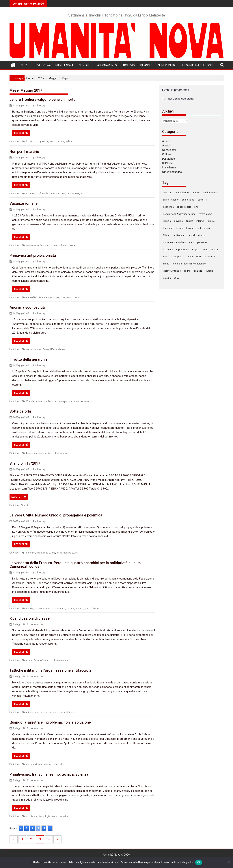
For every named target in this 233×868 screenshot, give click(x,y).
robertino (76, 297)
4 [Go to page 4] (44, 828)
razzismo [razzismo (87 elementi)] (168, 250)
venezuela (58, 764)
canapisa (49, 297)
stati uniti (63, 712)
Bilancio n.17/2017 (25, 463)
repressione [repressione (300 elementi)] (183, 250)
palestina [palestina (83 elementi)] (202, 242)
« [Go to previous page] (21, 828)
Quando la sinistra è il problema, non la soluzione (50, 722)
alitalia (29, 660)
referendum (63, 660)
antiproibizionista (34, 297)
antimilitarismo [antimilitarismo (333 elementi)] (171, 200)
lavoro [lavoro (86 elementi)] (180, 228)
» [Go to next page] (50, 828)
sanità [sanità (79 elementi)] (166, 256)
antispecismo (66, 401)
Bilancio (146, 65)
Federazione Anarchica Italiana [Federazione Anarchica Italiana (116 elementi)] (179, 214)
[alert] (192, 99)
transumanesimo (60, 816)
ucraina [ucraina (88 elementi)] (167, 278)
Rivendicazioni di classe (30, 618)
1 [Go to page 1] (27, 828)
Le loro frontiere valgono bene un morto (43, 100)
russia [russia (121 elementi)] (215, 250)
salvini (69, 141)
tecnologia (45, 816)
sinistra (47, 764)
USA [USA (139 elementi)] (176, 278)
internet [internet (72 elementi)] (200, 221)
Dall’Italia (167, 163)
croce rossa (41, 608)
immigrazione (41, 141)
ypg (82, 194)
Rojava (62, 194)
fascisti (44, 712)
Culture (166, 154)
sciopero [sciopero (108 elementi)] (178, 256)
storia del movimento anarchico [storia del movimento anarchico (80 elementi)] (189, 264)
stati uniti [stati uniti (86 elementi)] (210, 256)
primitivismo (32, 816)
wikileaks (60, 349)
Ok (199, 862)
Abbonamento (107, 65)
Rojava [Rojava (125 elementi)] (196, 250)
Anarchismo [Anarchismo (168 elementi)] (182, 193)
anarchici (30, 194)
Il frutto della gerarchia (29, 359)
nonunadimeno (61, 245)
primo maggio (64, 553)
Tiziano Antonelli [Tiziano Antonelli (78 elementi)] (172, 271)
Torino (95, 608)
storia (75, 553)
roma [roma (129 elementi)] (205, 250)
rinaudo (79, 608)
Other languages (172, 172)
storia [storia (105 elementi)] (166, 264)
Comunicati (169, 150)
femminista (46, 245)
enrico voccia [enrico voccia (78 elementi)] (184, 207)
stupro (88, 608)
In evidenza (169, 168)
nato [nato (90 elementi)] (192, 242)
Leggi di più (21, 133)
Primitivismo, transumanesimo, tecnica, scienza (49, 774)
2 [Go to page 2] (32, 828)
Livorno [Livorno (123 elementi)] (190, 228)
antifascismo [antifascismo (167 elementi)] (210, 193)
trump (72, 712)
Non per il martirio (24, 152)
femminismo (32, 245)
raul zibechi (36, 764)
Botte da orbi (20, 411)
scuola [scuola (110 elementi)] (189, 256)
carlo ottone (49, 553)
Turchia (70, 194)
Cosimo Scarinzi (42, 660)
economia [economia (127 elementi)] (168, 207)
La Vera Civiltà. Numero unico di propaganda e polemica (56, 515)
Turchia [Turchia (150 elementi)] (209, 271)
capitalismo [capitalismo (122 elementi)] (188, 200)
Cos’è (25, 65)
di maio (29, 141)
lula (27, 764)
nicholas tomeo (82, 401)
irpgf (39, 194)
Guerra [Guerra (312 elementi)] (190, 221)
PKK (55, 194)
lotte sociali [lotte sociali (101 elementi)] (204, 228)
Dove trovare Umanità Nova (54, 65)
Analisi (166, 141)
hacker (29, 349)
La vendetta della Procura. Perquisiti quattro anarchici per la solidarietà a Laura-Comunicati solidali (76, 565)
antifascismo (51, 401)
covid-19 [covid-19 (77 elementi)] (202, 200)
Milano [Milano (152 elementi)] (167, 235)
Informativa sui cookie (198, 65)
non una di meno (57, 608)
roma (72, 245)
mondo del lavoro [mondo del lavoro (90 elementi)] (198, 235)
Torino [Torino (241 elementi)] (187, 271)
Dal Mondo (169, 159)
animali (39, 401)
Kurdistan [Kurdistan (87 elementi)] (168, 228)
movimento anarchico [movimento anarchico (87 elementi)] (175, 242)
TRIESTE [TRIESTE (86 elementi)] (198, 271)
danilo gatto (61, 453)
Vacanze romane (24, 203)
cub (53, 660)
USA (77, 194)
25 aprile (30, 401)
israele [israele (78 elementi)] (211, 221)
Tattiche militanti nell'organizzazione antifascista (51, 670)
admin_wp (40, 106)
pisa (69, 297)
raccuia (70, 608)
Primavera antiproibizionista (33, 255)
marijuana (60, 297)
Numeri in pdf (167, 65)
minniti (61, 141)
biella (39, 553)
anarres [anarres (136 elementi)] (196, 193)
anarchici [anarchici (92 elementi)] (168, 193)
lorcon (53, 141)
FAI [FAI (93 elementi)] (196, 207)
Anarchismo (32, 453)
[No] (228, 862)
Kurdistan (47, 194)
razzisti (53, 712)
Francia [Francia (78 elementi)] (167, 221)
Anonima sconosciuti (27, 307)
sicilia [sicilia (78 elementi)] (199, 256)
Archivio (129, 65)
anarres (30, 608)
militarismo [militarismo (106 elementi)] (179, 235)
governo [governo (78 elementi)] (178, 221)
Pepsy (46, 349)
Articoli (16, 141)
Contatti (85, 65)
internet (38, 349)
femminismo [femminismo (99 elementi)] (205, 214)
